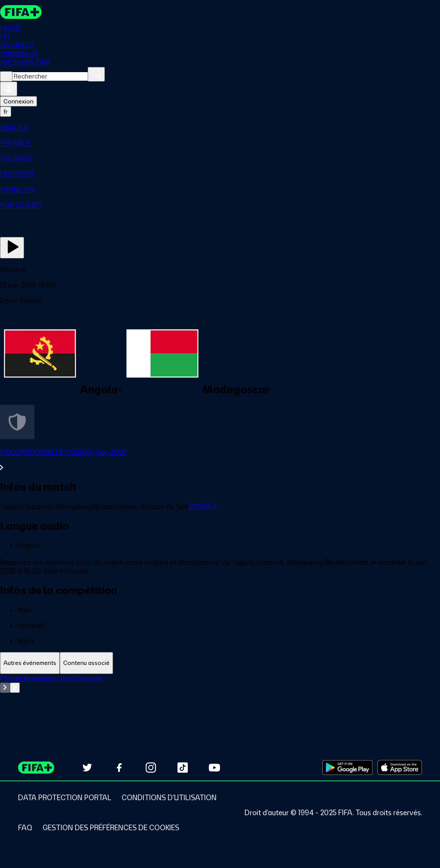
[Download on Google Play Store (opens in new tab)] (347, 768)
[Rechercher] (96, 74)
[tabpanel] (220, 695)
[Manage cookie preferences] (111, 828)
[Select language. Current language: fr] (6, 112)
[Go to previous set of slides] (5, 688)
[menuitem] (220, 128)
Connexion (18, 101)
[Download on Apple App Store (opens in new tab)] (400, 768)
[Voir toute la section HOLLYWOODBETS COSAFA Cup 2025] (220, 460)
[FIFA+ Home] (21, 12)
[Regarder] (12, 248)
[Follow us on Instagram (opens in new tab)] (151, 768)
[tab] (30, 663)
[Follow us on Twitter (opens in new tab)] (87, 768)
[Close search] (6, 76)
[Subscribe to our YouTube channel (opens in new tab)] (214, 768)
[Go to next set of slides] (15, 688)
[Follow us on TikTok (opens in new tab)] (183, 768)
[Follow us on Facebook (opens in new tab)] (119, 768)
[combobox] (50, 76)
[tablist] (220, 663)
